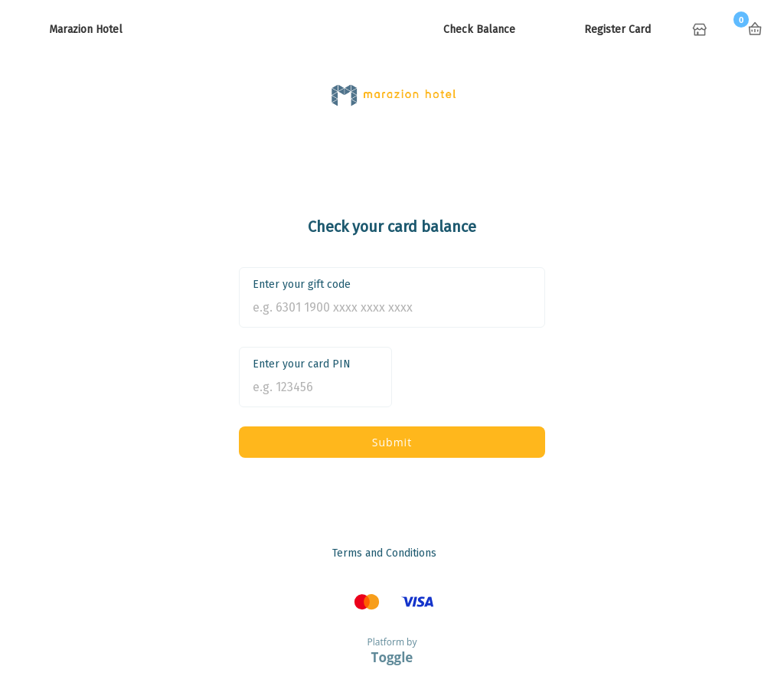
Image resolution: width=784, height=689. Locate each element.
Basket (755, 29)
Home (701, 31)
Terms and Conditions (384, 553)
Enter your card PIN (302, 364)
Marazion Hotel (86, 29)
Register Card (617, 29)
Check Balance (479, 29)
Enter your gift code (302, 284)
